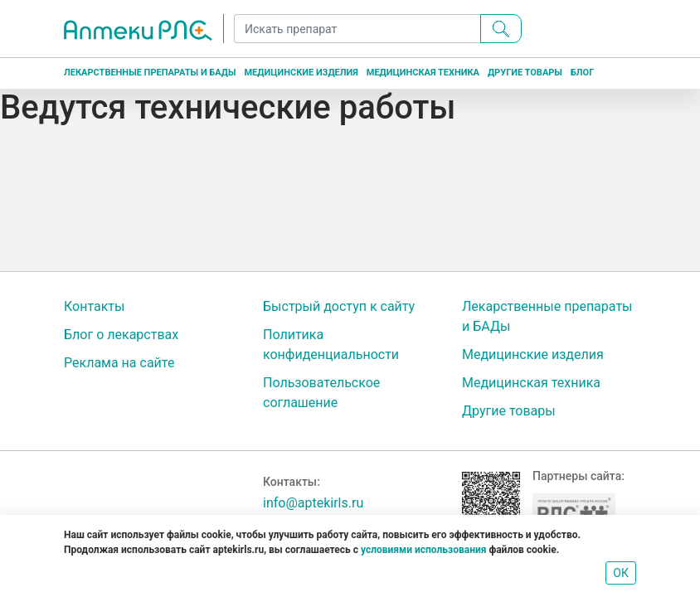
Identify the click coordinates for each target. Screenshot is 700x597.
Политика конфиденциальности (331, 345)
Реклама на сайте (119, 363)
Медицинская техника (423, 73)
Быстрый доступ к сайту (339, 306)
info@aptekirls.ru (313, 503)
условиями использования (423, 550)
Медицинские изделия (301, 73)
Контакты (94, 306)
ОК (621, 573)
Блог (582, 73)
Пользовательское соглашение (321, 393)
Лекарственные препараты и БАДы (150, 73)
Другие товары (525, 73)
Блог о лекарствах (121, 335)
